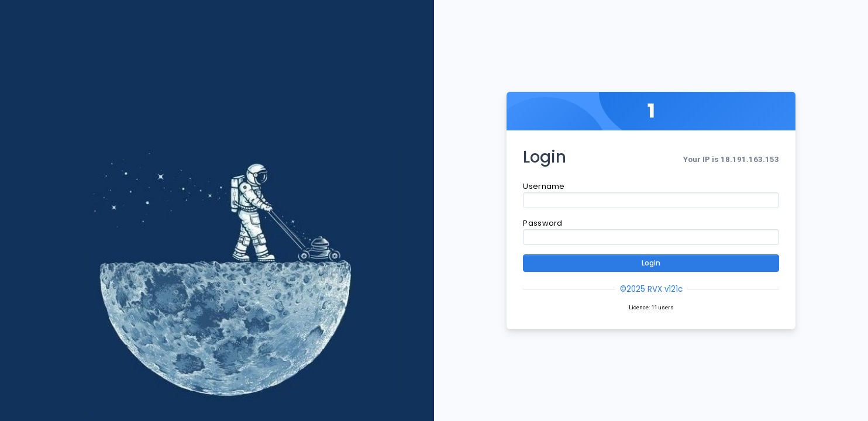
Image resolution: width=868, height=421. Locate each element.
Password (542, 223)
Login (651, 263)
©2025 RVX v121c (651, 289)
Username (544, 186)
